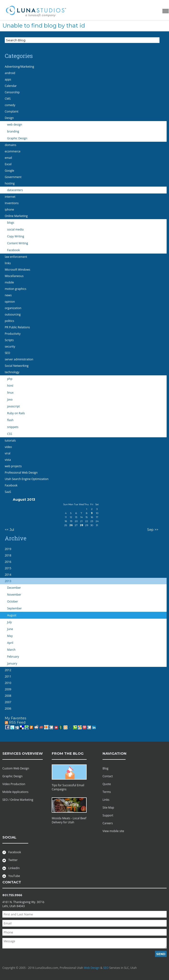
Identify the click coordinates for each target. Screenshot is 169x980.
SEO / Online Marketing (18, 800)
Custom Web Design (16, 768)
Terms (107, 792)
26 (71, 525)
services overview (23, 753)
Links (106, 800)
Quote (107, 784)
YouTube (11, 876)
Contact (108, 776)
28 (81, 525)
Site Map (108, 808)
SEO (106, 968)
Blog (106, 768)
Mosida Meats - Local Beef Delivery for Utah (69, 820)
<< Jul (9, 530)
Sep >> (153, 530)
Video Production (14, 784)
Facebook (12, 852)
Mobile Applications (15, 792)
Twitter (10, 860)
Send (161, 954)
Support (108, 815)
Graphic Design (12, 776)
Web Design (92, 968)
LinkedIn (11, 868)
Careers (108, 823)
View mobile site (113, 831)
